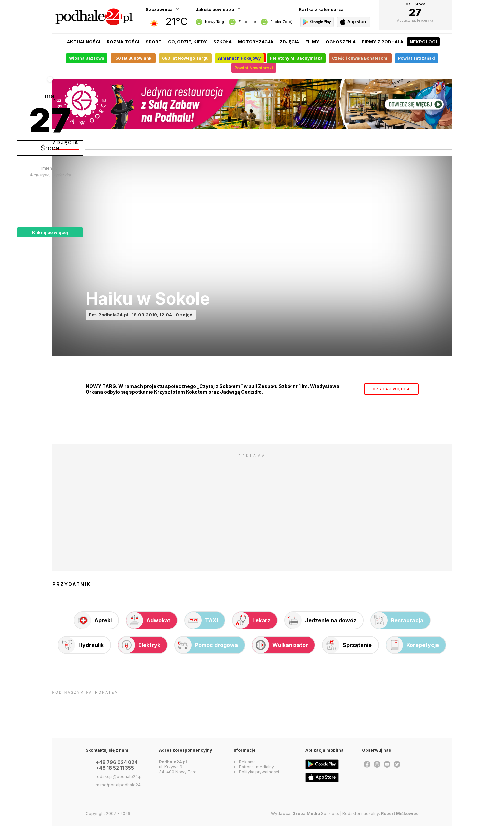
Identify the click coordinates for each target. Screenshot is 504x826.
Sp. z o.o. (316, 813)
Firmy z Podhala (383, 42)
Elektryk (139, 645)
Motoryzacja (256, 42)
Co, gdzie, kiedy (187, 42)
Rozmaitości (123, 42)
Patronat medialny (256, 767)
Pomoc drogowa (206, 645)
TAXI (201, 620)
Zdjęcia (289, 42)
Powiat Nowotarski (254, 68)
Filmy (312, 42)
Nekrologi (423, 42)
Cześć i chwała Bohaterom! (360, 58)
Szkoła (222, 42)
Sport (154, 42)
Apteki (93, 620)
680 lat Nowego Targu (185, 58)
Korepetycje (413, 645)
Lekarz (252, 620)
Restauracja (397, 620)
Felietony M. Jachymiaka (296, 58)
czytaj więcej (391, 389)
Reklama (247, 762)
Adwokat (148, 620)
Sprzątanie (347, 645)
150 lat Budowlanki (133, 58)
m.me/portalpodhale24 (118, 785)
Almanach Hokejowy (239, 58)
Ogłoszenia (341, 42)
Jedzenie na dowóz (321, 620)
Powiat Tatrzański (417, 58)
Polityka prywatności (259, 772)
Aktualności (84, 42)
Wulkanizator (280, 645)
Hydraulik (81, 645)
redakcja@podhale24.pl (119, 776)
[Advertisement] (252, 508)
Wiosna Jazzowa (87, 58)
